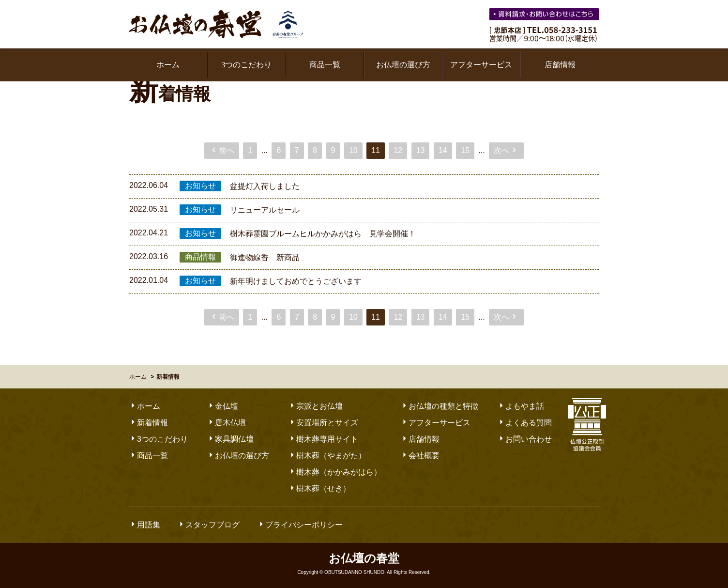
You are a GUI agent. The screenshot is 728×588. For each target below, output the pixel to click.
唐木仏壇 (227, 423)
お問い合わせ (525, 439)
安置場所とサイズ (323, 423)
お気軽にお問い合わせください (545, 16)
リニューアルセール (265, 210)
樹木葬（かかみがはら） (335, 472)
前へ (222, 150)
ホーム (168, 65)
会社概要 (420, 456)
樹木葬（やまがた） (327, 456)
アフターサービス (481, 65)
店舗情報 (560, 65)
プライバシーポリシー (300, 525)
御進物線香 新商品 (265, 257)
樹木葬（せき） (319, 488)
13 (421, 150)
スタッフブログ (209, 525)
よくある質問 (525, 423)
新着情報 (149, 423)
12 (398, 150)
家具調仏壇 (230, 439)
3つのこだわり (246, 65)
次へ (506, 150)
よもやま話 (521, 406)
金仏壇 (223, 406)
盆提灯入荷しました (265, 186)
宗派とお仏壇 (316, 406)
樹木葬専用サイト (323, 439)
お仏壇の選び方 (403, 65)
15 (465, 150)
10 (353, 150)
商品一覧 (325, 65)
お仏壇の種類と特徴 (440, 406)
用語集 (145, 525)
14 (443, 150)
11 (376, 150)
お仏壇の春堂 (216, 24)
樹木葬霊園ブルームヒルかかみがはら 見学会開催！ (323, 234)
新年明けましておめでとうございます (296, 281)
